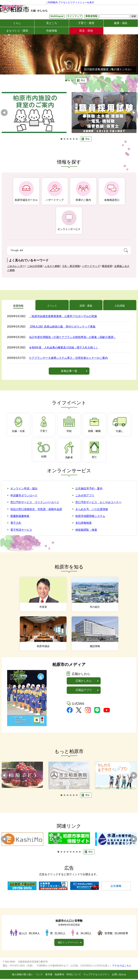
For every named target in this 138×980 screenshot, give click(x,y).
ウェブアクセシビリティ (96, 976)
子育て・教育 (86, 23)
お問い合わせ (119, 976)
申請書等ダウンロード (24, 497)
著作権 (49, 976)
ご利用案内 (52, 2)
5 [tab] (74, 139)
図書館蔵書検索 (20, 517)
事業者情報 (91, 16)
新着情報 (18, 306)
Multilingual (57, 16)
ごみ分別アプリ (85, 497)
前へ (4, 113)
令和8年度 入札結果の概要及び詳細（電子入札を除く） (64, 349)
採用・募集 (86, 306)
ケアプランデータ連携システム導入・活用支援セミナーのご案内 (68, 359)
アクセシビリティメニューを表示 (76, 2)
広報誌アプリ (84, 691)
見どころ (52, 23)
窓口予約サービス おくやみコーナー (98, 503)
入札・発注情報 (71, 266)
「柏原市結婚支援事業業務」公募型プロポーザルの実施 (63, 317)
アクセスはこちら (122, 967)
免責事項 (59, 976)
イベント (52, 306)
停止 (83, 81)
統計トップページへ (69, 944)
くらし (17, 23)
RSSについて (74, 976)
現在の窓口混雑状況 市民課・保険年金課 (36, 510)
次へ (134, 113)
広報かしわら (84, 682)
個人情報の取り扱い (23, 976)
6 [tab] (77, 139)
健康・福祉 (121, 23)
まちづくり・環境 (17, 31)
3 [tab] (72, 81)
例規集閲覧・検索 (86, 531)
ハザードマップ (91, 266)
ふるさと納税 (52, 266)
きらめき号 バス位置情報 (92, 510)
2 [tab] (69, 81)
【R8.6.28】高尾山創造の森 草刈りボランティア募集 (62, 328)
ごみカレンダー (16, 266)
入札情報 (120, 306)
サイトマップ (74, 16)
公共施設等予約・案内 (89, 490)
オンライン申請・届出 (24, 490)
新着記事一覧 (69, 372)
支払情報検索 (84, 524)
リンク (39, 976)
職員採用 (107, 266)
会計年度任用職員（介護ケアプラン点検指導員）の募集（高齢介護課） (72, 338)
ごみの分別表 (35, 266)
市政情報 (52, 31)
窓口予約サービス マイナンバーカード (35, 503)
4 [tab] (71, 139)
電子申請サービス (21, 531)
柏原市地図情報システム (90, 517)
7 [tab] (77, 853)
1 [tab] (66, 81)
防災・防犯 (86, 31)
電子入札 (16, 524)
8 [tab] (80, 853)
